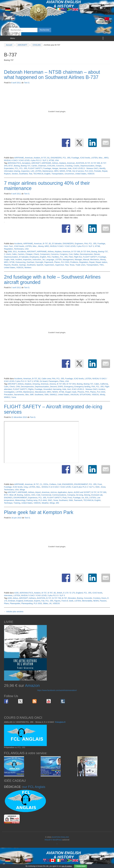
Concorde (88, 598)
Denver (97, 254)
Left (32, 171)
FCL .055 (66, 158)
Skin (27, 395)
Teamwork (78, 500)
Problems (74, 262)
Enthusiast (29, 601)
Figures (57, 601)
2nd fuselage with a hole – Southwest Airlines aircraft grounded (52, 280)
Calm (6, 387)
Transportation (57, 174)
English (43, 257)
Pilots (62, 381)
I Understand (81, 866)
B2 (50, 244)
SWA (46, 395)
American (29, 158)
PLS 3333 (65, 262)
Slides (45, 603)
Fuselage (75, 158)
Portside (97, 171)
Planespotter (15, 603)
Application (62, 492)
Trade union (80, 265)
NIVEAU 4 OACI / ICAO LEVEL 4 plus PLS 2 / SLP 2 (26, 160)
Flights (31, 389)
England (79, 593)
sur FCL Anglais (34, 787)
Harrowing (57, 389)
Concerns (60, 166)
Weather (45, 503)
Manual (86, 260)
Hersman (63, 168)
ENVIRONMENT (81, 484)
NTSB (51, 160)
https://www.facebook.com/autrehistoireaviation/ (57, 690)
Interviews (8, 595)
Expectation (9, 168)
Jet (44, 260)
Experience (33, 498)
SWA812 (53, 395)
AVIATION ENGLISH (60, 837)
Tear (30, 174)
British (60, 593)
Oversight (39, 262)
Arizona (53, 384)
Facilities (55, 257)
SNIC (97, 487)
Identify (102, 168)
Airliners (33, 598)
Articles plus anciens (14, 612)
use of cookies (67, 866)
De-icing (80, 495)
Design (98, 166)
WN (57, 503)
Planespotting (27, 603)
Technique (8, 503)
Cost (71, 254)
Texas (72, 265)
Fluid (64, 498)
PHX (87, 392)
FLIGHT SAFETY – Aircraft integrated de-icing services (53, 409)
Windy (102, 395)
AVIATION (80, 163)
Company (71, 495)
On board (44, 381)
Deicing (87, 495)
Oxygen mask (71, 392)
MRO (106, 158)
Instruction (37, 260)
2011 (15, 252)
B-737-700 (57, 598)
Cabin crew (46, 379)
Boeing (17, 166)
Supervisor (60, 265)
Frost (100, 484)
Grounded (47, 389)
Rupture (7, 174)
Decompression (86, 254)
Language (50, 260)
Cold (59, 484)
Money (41, 246)
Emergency (69, 387)
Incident (19, 260)
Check (36, 254)
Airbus (15, 598)
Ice (83, 498)
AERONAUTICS (14, 163)
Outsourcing (21, 262)
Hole (70, 168)
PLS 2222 (89, 171)
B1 (48, 158)
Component (45, 254)
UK (50, 603)
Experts (37, 601)
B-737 (44, 158)
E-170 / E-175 (69, 593)
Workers (28, 268)
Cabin (14, 254)
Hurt (69, 389)
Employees (34, 257)
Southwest (23, 174)
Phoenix (81, 392)
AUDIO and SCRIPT (82, 492)
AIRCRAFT (22, 45)
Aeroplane (26, 163)
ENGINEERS (56, 158)
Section (15, 174)
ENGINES (8, 498)
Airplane (62, 163)
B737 (11, 166)
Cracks (76, 166)
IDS (87, 498)
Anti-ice (54, 492)
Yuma (14, 397)
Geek (71, 601)
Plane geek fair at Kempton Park (39, 512)
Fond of (65, 601)
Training (17, 503)
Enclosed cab (97, 495)
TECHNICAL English (42, 174)
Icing (26, 487)
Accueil (9, 45)
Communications (59, 495)
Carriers (21, 254)
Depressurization (87, 166)
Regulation (8, 249)
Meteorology (20, 500)
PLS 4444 (43, 500)
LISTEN (94, 158)
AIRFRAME (19, 158)
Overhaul (30, 262)
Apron (70, 492)
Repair (105, 171)
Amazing (36, 384)
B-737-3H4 (86, 252)
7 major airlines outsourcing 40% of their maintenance (47, 186)
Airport (38, 492)
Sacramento (19, 395)
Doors (104, 598)
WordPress (57, 840)
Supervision (49, 265)
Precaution (8, 395)
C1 (41, 484)
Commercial (46, 495)
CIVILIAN (37, 45)
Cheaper (29, 254)
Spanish (40, 265)
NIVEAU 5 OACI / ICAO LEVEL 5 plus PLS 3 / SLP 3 (72, 246)
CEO (33, 495)
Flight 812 (78, 257)
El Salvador (57, 244)
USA (57, 160)
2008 (10, 252)
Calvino (27, 495)
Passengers (53, 381)
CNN (18, 387)
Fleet (71, 257)
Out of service (78, 171)
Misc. (101, 158)
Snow (103, 487)
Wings (22, 490)
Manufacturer (40, 392)
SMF (32, 395)
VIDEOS (91, 174)
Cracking (69, 166)
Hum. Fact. (9, 246)
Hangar (55, 168)
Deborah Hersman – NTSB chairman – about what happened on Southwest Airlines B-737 (52, 75)
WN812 (7, 397)
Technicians (19, 249)
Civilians (53, 484)
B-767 (50, 593)
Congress (64, 254)
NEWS (62, 171)
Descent (53, 387)
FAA (86, 244)
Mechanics (95, 260)
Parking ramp (32, 500)
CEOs (46, 484)
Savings (22, 265)
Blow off (13, 495)
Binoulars (72, 598)
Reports (7, 265)
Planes (57, 262)
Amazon (32, 685)
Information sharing (12, 171)
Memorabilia (87, 601)
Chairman (42, 166)
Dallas (76, 254)
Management (68, 260)
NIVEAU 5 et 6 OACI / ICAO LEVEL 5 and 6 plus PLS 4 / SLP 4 (68, 487)
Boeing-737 (26, 166)
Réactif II (48, 840)
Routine (15, 265)
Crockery (97, 598)
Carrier (34, 166)
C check (7, 254)
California (104, 384)
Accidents (18, 244)
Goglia (7, 260)
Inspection (25, 171)
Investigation (9, 392)
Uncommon (69, 174)
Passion (103, 601)
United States (81, 174)
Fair (43, 601)
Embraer (12, 601)
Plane (6, 603)
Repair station (101, 262)
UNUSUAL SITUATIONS (80, 395)
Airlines (55, 163)
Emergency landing (82, 387)
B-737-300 (96, 163)
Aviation (37, 158)
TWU (102, 265)
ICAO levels (85, 158)
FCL (17, 168)
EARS (60, 387)
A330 (16, 593)
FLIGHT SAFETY (35, 168)
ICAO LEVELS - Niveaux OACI (85, 168)
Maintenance (48, 171)
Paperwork (49, 262)
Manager (78, 260)
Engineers (79, 244)
